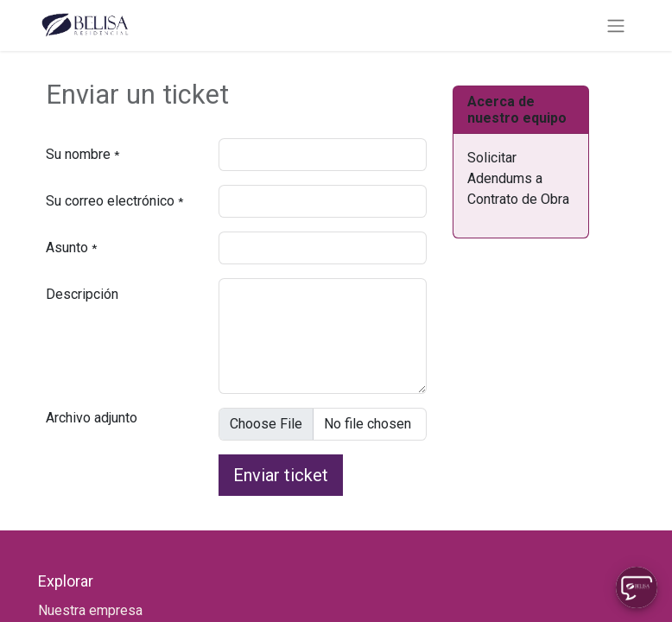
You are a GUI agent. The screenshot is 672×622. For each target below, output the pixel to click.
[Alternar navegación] (616, 25)
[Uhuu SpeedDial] (637, 587)
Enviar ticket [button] (281, 475)
